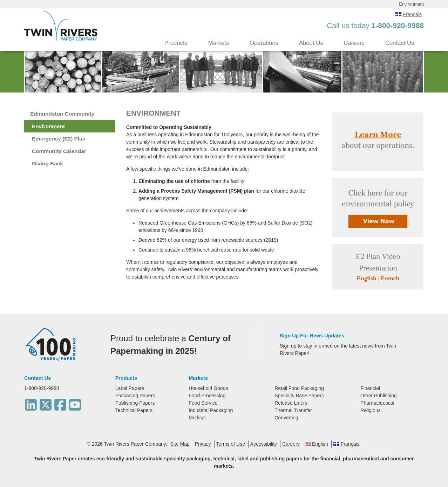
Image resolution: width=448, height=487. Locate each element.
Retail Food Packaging (299, 388)
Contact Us (400, 43)
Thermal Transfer (293, 410)
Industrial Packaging (211, 410)
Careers (354, 43)
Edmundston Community (62, 114)
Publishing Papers (135, 403)
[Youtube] (75, 403)
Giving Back (47, 163)
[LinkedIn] (31, 403)
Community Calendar (59, 151)
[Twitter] (46, 403)
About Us (311, 43)
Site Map (180, 444)
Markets (219, 43)
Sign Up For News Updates (312, 336)
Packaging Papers (135, 396)
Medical (197, 418)
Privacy (203, 444)
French (390, 278)
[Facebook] (60, 403)
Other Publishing (379, 396)
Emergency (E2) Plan (59, 139)
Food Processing (207, 396)
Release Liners (291, 403)
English (366, 278)
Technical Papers (134, 410)
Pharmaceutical (377, 403)
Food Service (203, 403)
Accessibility (264, 444)
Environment (48, 126)
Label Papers (130, 388)
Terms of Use (231, 444)
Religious (371, 410)
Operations (264, 43)
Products (176, 43)
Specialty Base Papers (299, 396)
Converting (286, 418)
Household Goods (208, 388)
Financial (370, 388)
